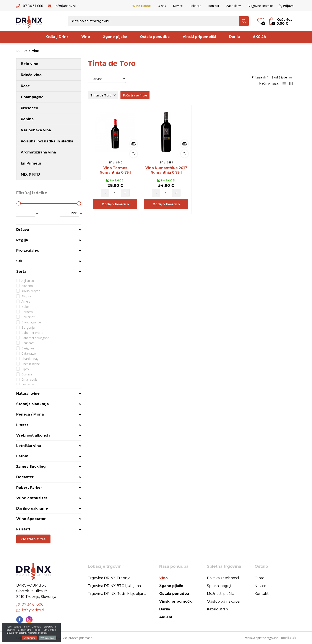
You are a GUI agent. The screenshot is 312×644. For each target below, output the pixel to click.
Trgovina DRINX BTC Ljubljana (114, 586)
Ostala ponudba (155, 37)
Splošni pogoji (219, 586)
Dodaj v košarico (115, 204)
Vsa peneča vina (36, 130)
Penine (27, 119)
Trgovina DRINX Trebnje (109, 578)
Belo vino (30, 64)
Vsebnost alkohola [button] (33, 435)
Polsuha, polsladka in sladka (47, 141)
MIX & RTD (30, 174)
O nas (162, 6)
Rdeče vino (31, 75)
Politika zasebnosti (223, 578)
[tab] (49, 230)
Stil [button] (19, 261)
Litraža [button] (22, 425)
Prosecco (29, 108)
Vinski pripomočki (199, 37)
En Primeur (31, 163)
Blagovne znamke (260, 6)
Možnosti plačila (221, 594)
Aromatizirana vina (38, 152)
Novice (178, 6)
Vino (86, 37)
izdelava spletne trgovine (261, 638)
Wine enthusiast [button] (32, 498)
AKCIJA (259, 37)
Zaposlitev (233, 6)
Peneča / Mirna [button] (30, 414)
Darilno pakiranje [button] (32, 508)
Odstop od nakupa (223, 601)
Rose (25, 86)
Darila (234, 37)
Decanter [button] (25, 477)
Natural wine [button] (28, 394)
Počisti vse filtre (135, 95)
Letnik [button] (22, 456)
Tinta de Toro (103, 95)
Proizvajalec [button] (28, 250)
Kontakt (214, 6)
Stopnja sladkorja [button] (32, 404)
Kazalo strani (218, 609)
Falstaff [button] (23, 529)
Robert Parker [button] (29, 488)
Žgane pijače (115, 37)
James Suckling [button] (31, 467)
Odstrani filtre (33, 539)
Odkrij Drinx (57, 37)
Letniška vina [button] (29, 446)
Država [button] (23, 230)
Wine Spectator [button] (31, 519)
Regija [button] (22, 240)
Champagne (32, 97)
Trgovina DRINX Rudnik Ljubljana (117, 594)
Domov (22, 51)
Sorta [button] (21, 271)
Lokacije (195, 6)
